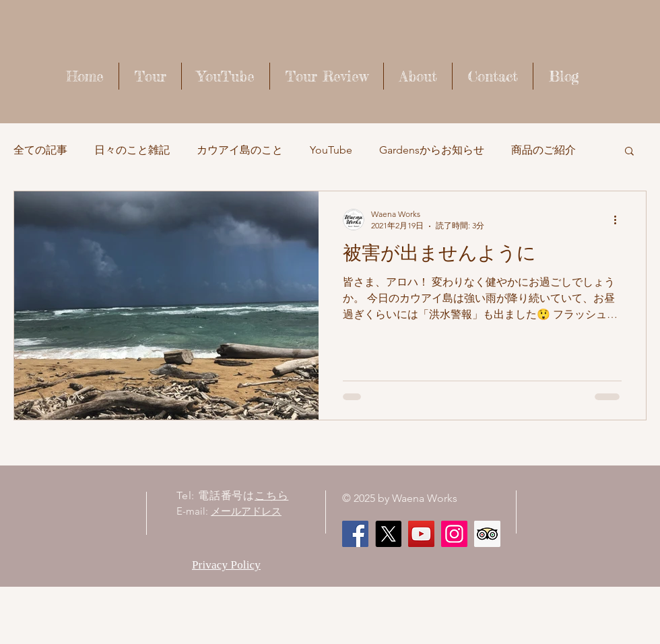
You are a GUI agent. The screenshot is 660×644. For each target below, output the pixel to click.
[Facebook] (355, 534)
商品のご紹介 (543, 150)
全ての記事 (40, 150)
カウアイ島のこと (240, 150)
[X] (388, 534)
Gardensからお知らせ (432, 150)
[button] (629, 152)
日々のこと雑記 (132, 150)
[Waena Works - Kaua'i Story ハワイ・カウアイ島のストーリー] (421, 534)
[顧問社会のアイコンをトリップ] (487, 534)
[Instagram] (454, 534)
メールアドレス (246, 511)
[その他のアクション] (620, 220)
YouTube (331, 150)
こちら (271, 495)
